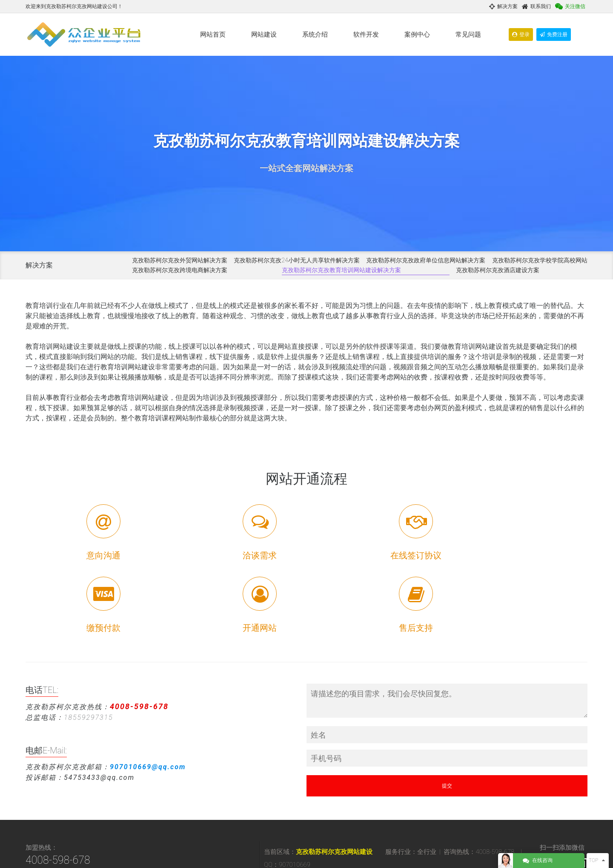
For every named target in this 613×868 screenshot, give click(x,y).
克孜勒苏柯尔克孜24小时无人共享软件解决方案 (296, 260)
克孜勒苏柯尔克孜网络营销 (394, 807)
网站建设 (264, 34)
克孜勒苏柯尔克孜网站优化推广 (465, 807)
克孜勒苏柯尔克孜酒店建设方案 (498, 270)
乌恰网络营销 (348, 814)
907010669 (70, 818)
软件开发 (366, 34)
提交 (447, 713)
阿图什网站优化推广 (321, 822)
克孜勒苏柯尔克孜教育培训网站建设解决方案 (341, 270)
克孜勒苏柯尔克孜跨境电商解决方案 (180, 270)
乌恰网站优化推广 (388, 814)
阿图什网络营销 (471, 814)
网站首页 (213, 34)
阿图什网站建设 (431, 814)
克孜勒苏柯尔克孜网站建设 (334, 779)
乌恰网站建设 (313, 814)
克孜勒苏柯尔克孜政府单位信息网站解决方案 (426, 260)
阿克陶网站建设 (366, 822)
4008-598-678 (58, 788)
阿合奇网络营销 (316, 830)
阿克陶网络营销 (406, 822)
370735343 (126, 818)
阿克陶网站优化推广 (451, 822)
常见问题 (468, 34)
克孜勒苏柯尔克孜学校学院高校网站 (540, 260)
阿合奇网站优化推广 (361, 830)
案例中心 (417, 34)
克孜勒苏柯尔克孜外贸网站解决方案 (180, 260)
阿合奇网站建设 (496, 822)
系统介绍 (315, 34)
